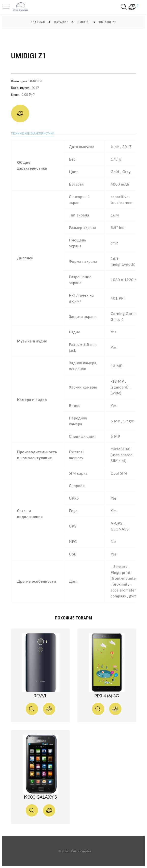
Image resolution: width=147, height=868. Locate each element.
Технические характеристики (33, 134)
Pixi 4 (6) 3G (107, 696)
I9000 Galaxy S (40, 797)
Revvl (40, 696)
